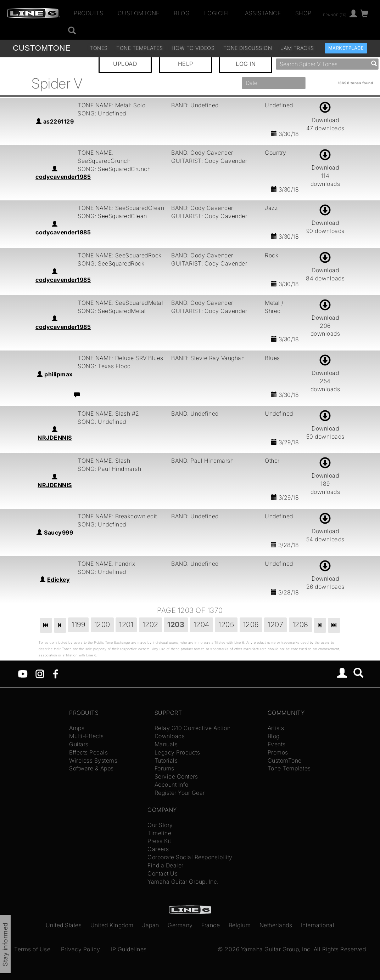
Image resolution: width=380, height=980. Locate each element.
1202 (150, 625)
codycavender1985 (63, 177)
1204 (202, 625)
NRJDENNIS (55, 438)
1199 (78, 625)
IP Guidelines (129, 949)
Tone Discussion (248, 48)
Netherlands (276, 925)
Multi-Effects (86, 736)
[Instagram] (40, 673)
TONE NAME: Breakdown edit (117, 516)
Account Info (172, 785)
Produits (88, 13)
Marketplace (346, 48)
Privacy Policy (81, 949)
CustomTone (139, 13)
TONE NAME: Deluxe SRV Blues (121, 358)
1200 (102, 625)
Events (277, 744)
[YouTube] (23, 673)
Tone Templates (139, 48)
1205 (226, 625)
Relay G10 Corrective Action (193, 728)
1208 (300, 625)
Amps (77, 728)
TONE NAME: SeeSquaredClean (121, 208)
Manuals (166, 744)
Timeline (159, 833)
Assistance (263, 13)
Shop (303, 13)
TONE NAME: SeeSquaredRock (120, 255)
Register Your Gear (180, 793)
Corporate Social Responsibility (190, 857)
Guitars (79, 744)
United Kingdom (112, 925)
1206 (251, 625)
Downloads (170, 736)
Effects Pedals (88, 752)
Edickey (59, 580)
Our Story (160, 825)
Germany (180, 925)
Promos (278, 752)
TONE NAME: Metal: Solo (111, 105)
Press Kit (159, 841)
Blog (182, 13)
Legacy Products (177, 752)
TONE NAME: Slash (104, 461)
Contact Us (163, 873)
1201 (126, 625)
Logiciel (217, 13)
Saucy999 (58, 532)
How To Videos (193, 48)
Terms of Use (32, 949)
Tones (99, 48)
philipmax (58, 374)
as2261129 (59, 121)
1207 (275, 625)
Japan (151, 925)
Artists (276, 728)
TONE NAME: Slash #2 (108, 414)
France (211, 925)
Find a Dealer (166, 865)
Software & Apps (91, 768)
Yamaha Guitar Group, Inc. (183, 882)
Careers (158, 849)
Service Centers (176, 776)
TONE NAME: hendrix (106, 564)
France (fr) (335, 15)
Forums (164, 768)
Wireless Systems (93, 760)
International (318, 925)
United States (64, 925)
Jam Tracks (297, 48)
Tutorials (166, 760)
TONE (42, 48)
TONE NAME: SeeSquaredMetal (120, 303)
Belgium (240, 925)
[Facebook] (55, 673)
